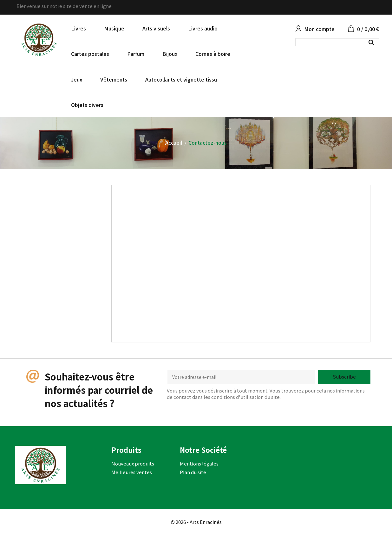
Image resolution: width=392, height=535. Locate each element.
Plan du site (193, 472)
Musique (114, 28)
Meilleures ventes (132, 472)
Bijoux (170, 54)
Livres (78, 28)
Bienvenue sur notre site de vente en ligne (64, 6)
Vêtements (114, 79)
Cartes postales (90, 54)
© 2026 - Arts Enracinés (196, 522)
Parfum (136, 54)
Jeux (77, 79)
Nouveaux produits (133, 463)
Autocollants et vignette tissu (181, 79)
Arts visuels (156, 28)
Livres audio (203, 28)
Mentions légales (199, 463)
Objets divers (87, 105)
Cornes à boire (213, 54)
